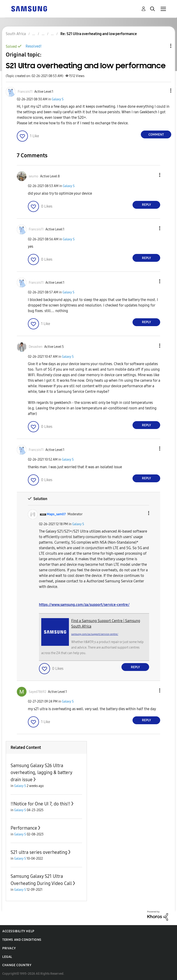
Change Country (17, 965)
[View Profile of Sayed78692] (37, 692)
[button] (163, 91)
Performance (24, 828)
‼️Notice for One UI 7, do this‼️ (40, 804)
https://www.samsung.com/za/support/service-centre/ (84, 605)
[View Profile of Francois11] (25, 92)
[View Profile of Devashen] (36, 347)
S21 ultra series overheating (39, 852)
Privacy (9, 948)
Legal (7, 957)
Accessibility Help (18, 931)
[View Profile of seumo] (34, 176)
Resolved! (34, 46)
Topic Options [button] (163, 46)
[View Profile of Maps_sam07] (56, 514)
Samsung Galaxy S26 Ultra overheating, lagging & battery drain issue (41, 773)
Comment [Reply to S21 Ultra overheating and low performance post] (156, 135)
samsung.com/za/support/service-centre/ (95, 634)
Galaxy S (58, 99)
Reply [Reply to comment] (146, 205)
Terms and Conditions (22, 940)
